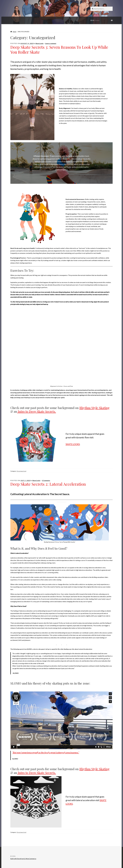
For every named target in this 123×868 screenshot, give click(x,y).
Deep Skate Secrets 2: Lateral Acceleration (48, 484)
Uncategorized (21, 471)
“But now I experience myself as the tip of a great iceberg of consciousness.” (46, 752)
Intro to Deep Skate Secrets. (37, 411)
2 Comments (46, 480)
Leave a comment (51, 43)
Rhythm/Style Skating (94, 408)
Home (14, 32)
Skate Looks (39, 43)
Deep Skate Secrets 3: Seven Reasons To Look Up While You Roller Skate (59, 50)
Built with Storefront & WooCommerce (23, 859)
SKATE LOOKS (73, 444)
